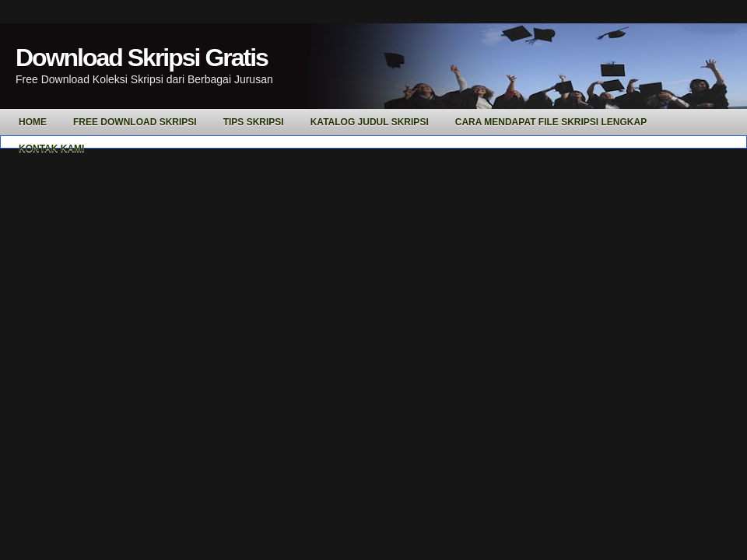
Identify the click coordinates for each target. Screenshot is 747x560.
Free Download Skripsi (135, 122)
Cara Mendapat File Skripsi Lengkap (551, 122)
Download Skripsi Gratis (142, 58)
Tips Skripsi (254, 122)
